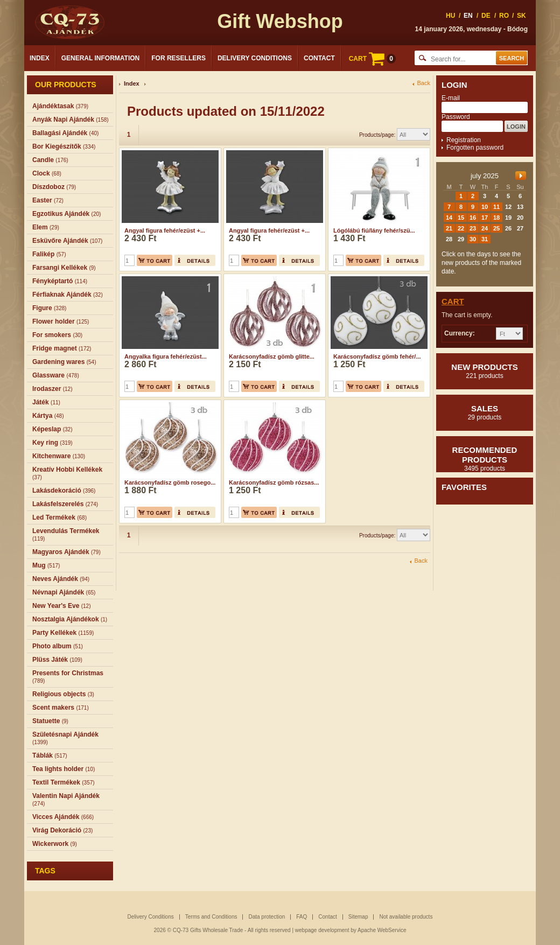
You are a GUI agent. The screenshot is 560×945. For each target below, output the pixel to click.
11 (496, 207)
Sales (485, 412)
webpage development (322, 930)
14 (449, 218)
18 (496, 218)
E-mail (451, 98)
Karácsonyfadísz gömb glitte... (272, 356)
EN (468, 16)
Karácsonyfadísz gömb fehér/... (377, 356)
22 (461, 228)
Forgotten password (475, 148)
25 (496, 228)
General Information (101, 58)
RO (504, 16)
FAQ (302, 917)
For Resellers (178, 58)
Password (456, 117)
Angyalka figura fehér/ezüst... (166, 356)
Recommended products (485, 459)
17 (485, 218)
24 (485, 228)
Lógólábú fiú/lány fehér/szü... (374, 230)
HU (450, 16)
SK (521, 16)
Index (40, 58)
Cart (453, 301)
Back (424, 83)
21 (449, 228)
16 (473, 218)
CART (372, 59)
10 (485, 207)
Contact (319, 58)
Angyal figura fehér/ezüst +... (165, 230)
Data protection (267, 917)
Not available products (406, 917)
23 (473, 228)
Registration (464, 140)
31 (485, 239)
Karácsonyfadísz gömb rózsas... (274, 482)
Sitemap (358, 917)
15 (461, 218)
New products (485, 371)
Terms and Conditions (211, 917)
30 (473, 239)
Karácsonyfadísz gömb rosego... (170, 482)
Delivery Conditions (255, 58)
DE (486, 16)
